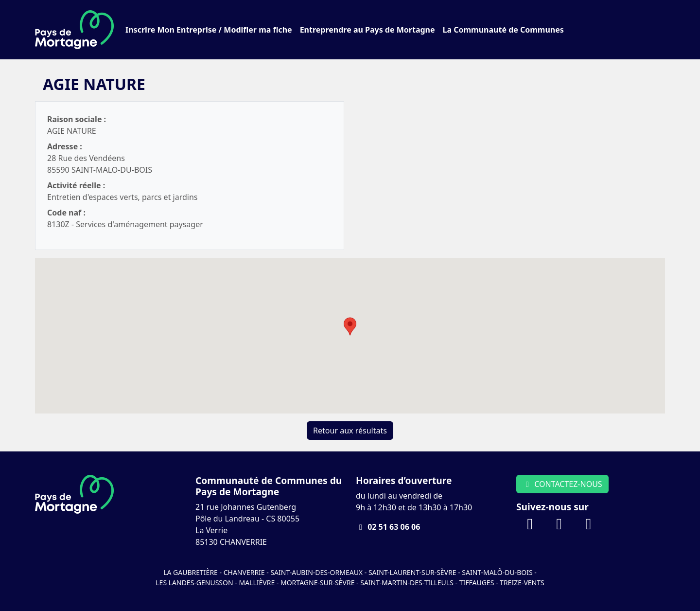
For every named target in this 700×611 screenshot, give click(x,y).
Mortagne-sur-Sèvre (317, 583)
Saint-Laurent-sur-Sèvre (412, 572)
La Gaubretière (191, 572)
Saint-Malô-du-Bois (498, 572)
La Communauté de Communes (503, 30)
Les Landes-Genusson (195, 583)
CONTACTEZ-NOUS (562, 484)
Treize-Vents (522, 583)
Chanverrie (244, 572)
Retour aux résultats (350, 431)
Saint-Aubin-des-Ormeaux (316, 572)
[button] (350, 326)
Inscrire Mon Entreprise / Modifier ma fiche (209, 30)
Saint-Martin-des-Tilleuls (407, 583)
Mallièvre (257, 583)
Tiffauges (477, 583)
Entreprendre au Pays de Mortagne (367, 30)
